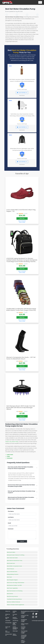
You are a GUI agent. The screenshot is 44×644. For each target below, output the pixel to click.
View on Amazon (22, 221)
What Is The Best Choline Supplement (16, 605)
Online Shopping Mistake (15, 628)
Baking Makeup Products (13, 574)
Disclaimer (15, 621)
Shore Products (10, 569)
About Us (8, 611)
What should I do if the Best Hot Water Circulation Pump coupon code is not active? (21, 498)
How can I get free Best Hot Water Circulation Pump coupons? (21, 492)
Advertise (8, 621)
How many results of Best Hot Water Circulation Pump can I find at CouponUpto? (20, 468)
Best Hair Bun (10, 594)
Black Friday (15, 442)
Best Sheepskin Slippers (12, 580)
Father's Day (9, 442)
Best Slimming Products (12, 596)
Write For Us (8, 615)
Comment (10, 458)
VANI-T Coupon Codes (23, 641)
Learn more (10, 455)
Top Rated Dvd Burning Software (14, 599)
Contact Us (15, 615)
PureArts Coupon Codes (23, 628)
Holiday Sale (15, 612)
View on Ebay (22, 222)
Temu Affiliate (15, 635)
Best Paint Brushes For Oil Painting (15, 591)
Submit (22, 541)
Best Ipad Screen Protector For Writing (16, 555)
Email (9, 523)
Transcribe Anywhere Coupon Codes (24, 637)
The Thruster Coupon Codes (24, 632)
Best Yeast (9, 577)
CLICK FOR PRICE (22, 93)
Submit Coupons (15, 618)
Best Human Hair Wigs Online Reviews (16, 583)
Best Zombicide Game (12, 572)
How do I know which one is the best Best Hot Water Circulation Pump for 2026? (21, 486)
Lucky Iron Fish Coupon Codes (25, 616)
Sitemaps (15, 631)
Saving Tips (7, 618)
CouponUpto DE (9, 635)
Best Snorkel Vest (11, 563)
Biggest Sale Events (15, 624)
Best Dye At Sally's (11, 552)
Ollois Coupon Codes (25, 624)
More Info (22, 218)
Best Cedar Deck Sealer (12, 558)
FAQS (8, 456)
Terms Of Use (8, 627)
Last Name (11, 517)
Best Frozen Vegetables (12, 588)
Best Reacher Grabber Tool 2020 (14, 585)
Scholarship (8, 623)
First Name (11, 511)
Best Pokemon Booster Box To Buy (15, 561)
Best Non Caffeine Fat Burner (14, 602)
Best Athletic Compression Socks (14, 566)
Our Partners (8, 632)
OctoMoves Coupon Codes (24, 621)
